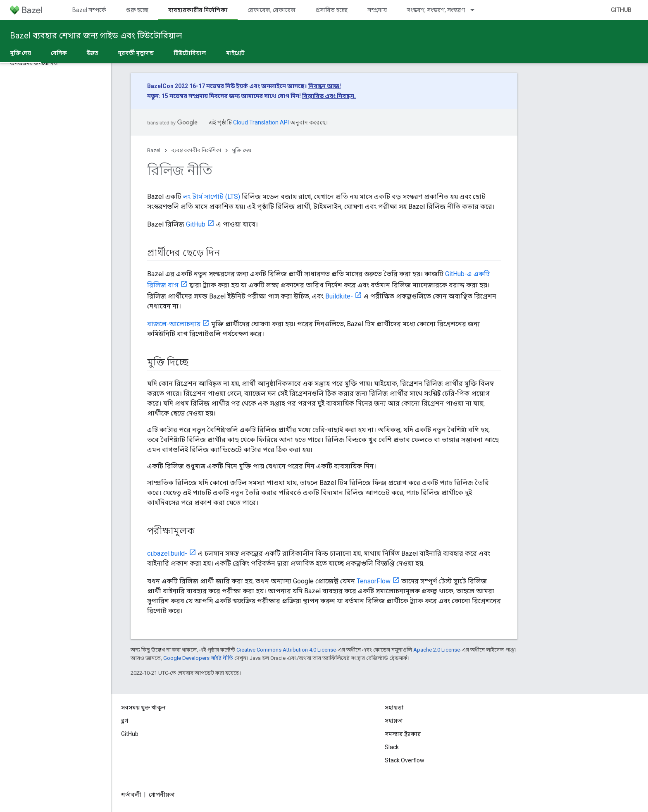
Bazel (154, 150)
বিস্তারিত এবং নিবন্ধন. (329, 96)
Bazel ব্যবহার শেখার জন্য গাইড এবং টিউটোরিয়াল (96, 36)
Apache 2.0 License (437, 650)
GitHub (621, 10)
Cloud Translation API (261, 122)
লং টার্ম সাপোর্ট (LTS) (212, 197)
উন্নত (93, 53)
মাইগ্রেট (235, 53)
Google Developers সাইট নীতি (198, 658)
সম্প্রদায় (377, 10)
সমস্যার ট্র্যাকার (403, 734)
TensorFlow (374, 581)
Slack (392, 747)
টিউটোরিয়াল (190, 53)
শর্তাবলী (131, 795)
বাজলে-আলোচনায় (174, 324)
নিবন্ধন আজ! (325, 86)
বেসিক (59, 53)
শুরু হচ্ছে (137, 10)
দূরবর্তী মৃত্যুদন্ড (136, 53)
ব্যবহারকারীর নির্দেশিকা (196, 150)
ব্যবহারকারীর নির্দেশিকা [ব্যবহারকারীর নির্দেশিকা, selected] (198, 10)
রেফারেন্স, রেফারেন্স (272, 10)
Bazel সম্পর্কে (89, 10)
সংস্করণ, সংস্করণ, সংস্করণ (436, 10)
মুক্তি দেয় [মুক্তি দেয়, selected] (20, 53)
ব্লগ (125, 721)
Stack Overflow (405, 760)
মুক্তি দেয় (242, 150)
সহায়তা (394, 721)
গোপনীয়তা (162, 795)
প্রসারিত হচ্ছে (331, 10)
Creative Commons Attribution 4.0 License (286, 650)
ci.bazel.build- (167, 553)
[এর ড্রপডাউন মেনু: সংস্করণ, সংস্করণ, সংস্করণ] (476, 10)
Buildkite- (339, 296)
